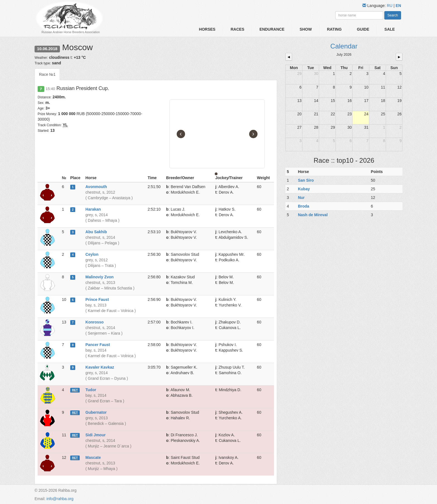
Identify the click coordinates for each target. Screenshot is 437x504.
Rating (334, 29)
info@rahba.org (60, 499)
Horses (207, 29)
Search (393, 15)
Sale (389, 29)
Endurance (272, 29)
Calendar (344, 46)
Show (306, 29)
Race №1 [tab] (47, 74)
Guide (363, 29)
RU (390, 6)
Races (237, 29)
